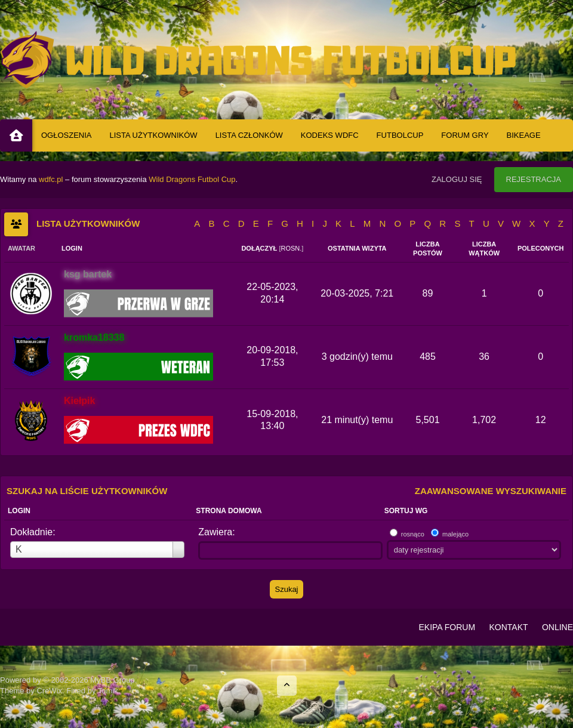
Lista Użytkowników (154, 135)
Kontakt (508, 627)
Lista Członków (249, 135)
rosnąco (413, 534)
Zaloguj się (457, 179)
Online (557, 627)
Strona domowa (229, 511)
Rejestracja (534, 179)
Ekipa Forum (447, 627)
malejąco (455, 534)
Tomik (108, 691)
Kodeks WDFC (330, 135)
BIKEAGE (524, 135)
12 (541, 420)
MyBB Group (112, 680)
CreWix (49, 691)
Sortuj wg (406, 511)
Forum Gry (465, 135)
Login (19, 511)
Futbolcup (400, 135)
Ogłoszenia (67, 135)
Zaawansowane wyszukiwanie (491, 491)
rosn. (291, 248)
